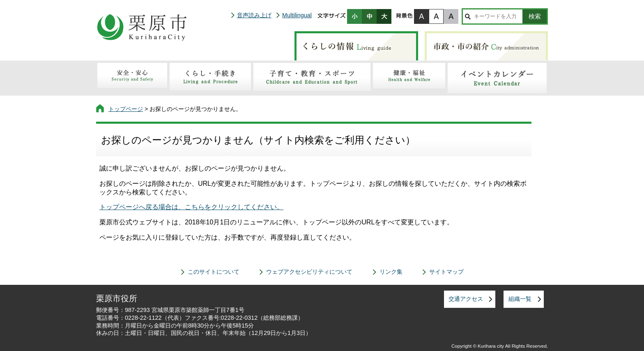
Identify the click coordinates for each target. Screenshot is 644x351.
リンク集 (391, 272)
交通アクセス (466, 299)
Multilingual (297, 15)
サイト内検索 (468, 16)
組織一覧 (520, 299)
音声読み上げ (254, 15)
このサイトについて (214, 272)
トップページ (126, 109)
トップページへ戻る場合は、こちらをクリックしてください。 (191, 207)
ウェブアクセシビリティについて (309, 272)
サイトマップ (446, 272)
